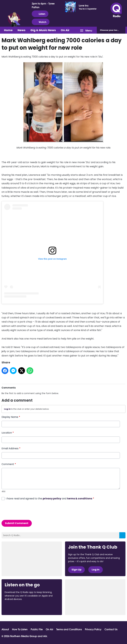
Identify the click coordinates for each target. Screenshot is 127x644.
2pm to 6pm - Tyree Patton (43, 5)
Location (8, 433)
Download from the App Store (17, 607)
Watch (41, 22)
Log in (7, 409)
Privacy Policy (93, 629)
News (22, 30)
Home (8, 30)
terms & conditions (80, 499)
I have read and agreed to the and (50, 499)
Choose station (113, 30)
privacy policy (52, 499)
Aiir (45, 636)
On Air (65, 30)
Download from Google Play (42, 607)
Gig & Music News (43, 30)
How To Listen (20, 629)
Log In (96, 570)
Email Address (11, 448)
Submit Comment (17, 523)
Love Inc (84, 5)
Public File (37, 629)
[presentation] (25, 510)
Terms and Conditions (69, 629)
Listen (40, 14)
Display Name (11, 417)
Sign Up (76, 570)
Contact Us (111, 629)
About (5, 629)
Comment (9, 464)
